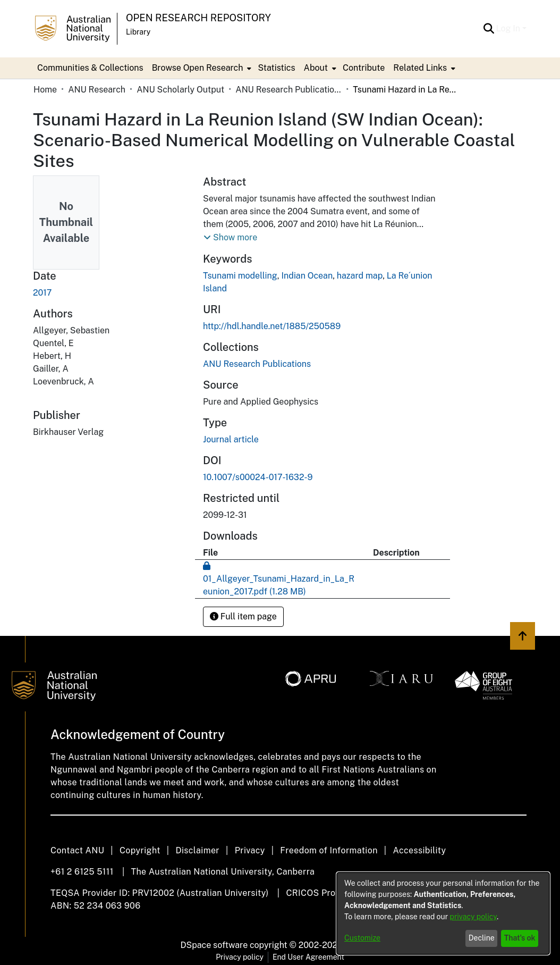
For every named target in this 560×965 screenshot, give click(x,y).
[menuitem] (201, 68)
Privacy (250, 850)
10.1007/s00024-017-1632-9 (258, 477)
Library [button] (138, 32)
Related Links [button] (420, 68)
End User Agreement (308, 957)
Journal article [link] (231, 439)
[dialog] (443, 913)
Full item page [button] (243, 616)
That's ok (520, 938)
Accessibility (419, 850)
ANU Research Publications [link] (289, 90)
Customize (362, 938)
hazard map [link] (360, 276)
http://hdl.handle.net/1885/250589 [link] (272, 326)
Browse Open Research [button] (198, 68)
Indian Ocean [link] (307, 276)
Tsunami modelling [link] (240, 276)
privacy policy (473, 917)
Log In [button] (509, 28)
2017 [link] (42, 293)
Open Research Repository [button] (198, 18)
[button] (489, 29)
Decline (482, 938)
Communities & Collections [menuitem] (90, 68)
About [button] (316, 68)
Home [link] (45, 90)
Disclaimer (197, 850)
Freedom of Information (329, 850)
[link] (257, 364)
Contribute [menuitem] (364, 68)
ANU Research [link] (97, 90)
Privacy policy (240, 957)
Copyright (140, 850)
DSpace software (214, 945)
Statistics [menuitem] (276, 68)
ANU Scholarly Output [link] (180, 90)
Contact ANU (77, 850)
